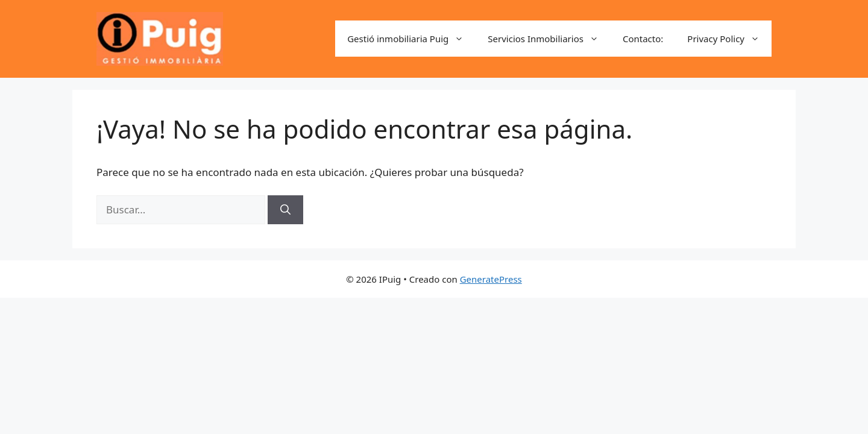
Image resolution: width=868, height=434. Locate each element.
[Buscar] (285, 210)
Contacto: (643, 39)
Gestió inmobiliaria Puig (411, 39)
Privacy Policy (729, 39)
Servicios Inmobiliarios (549, 39)
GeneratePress (491, 279)
